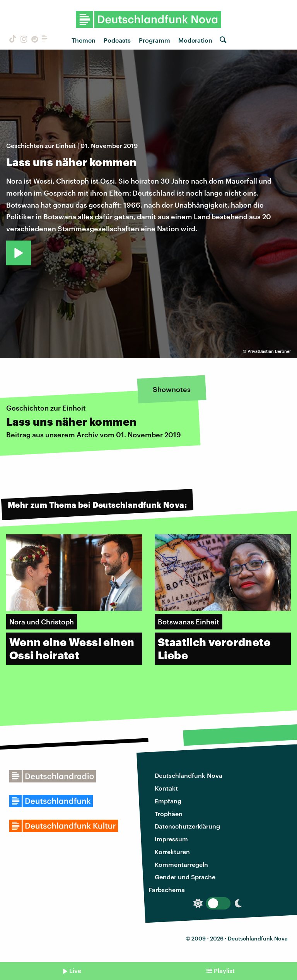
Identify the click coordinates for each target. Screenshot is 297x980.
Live (75, 971)
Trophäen (169, 814)
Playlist (224, 971)
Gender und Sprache (185, 877)
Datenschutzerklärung (187, 826)
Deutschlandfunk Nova (189, 775)
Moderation (195, 40)
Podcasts (117, 40)
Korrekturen (172, 852)
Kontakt (166, 788)
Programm (154, 40)
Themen (84, 40)
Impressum (171, 839)
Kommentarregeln (181, 864)
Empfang (168, 801)
